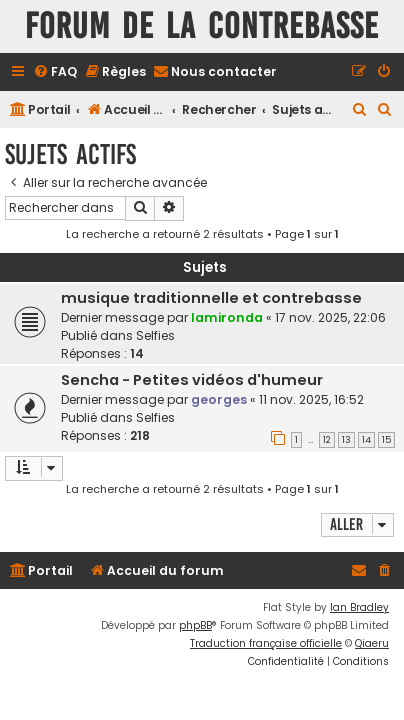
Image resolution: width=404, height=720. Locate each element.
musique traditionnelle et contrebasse (211, 298)
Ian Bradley (359, 607)
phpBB (195, 625)
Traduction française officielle (266, 643)
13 (346, 440)
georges (219, 399)
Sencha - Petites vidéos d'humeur (192, 380)
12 (327, 440)
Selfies (155, 335)
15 (386, 440)
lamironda (227, 317)
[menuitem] (55, 72)
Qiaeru (372, 643)
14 (366, 440)
